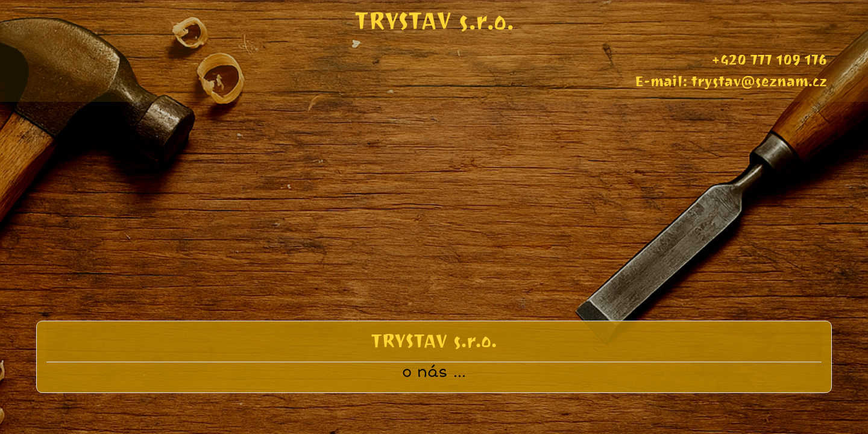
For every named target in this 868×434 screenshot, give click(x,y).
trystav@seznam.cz (759, 81)
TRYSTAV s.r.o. (434, 21)
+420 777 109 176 (769, 60)
